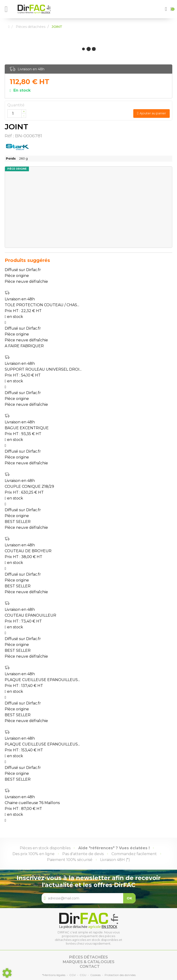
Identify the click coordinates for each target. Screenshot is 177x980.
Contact (90, 967)
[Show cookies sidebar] (7, 973)
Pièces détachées (88, 957)
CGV (73, 975)
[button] (167, 9)
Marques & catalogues (89, 962)
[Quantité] (17, 114)
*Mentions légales (54, 975)
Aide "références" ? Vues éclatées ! (114, 848)
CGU (83, 975)
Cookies (95, 975)
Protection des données (120, 975)
